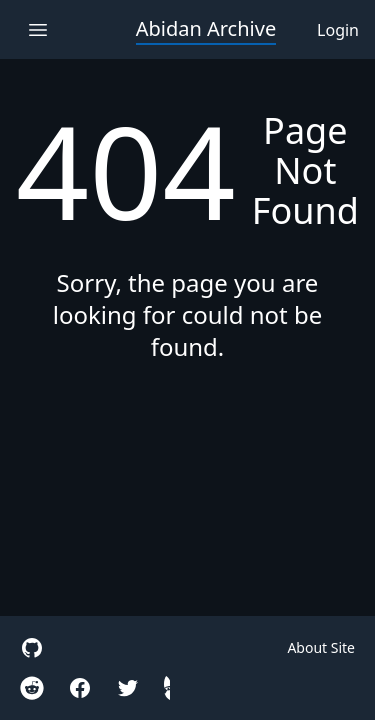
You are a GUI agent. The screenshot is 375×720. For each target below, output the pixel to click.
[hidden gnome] (167, 688)
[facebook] (80, 688)
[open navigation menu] (37, 29)
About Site (321, 647)
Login (338, 30)
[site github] (32, 648)
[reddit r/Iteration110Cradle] (32, 688)
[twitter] (128, 688)
